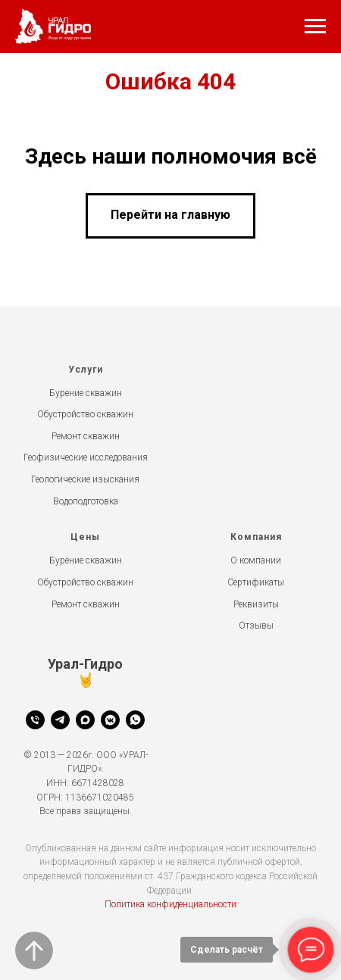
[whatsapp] (135, 720)
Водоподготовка (86, 501)
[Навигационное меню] (315, 27)
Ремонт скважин (86, 436)
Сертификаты (256, 582)
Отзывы (256, 626)
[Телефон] (35, 720)
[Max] (85, 720)
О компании (256, 560)
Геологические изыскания (85, 479)
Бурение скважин (86, 393)
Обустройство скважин (85, 414)
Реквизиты (256, 604)
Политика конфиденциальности (170, 904)
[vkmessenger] (110, 720)
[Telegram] (60, 720)
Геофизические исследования (86, 457)
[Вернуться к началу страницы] (34, 950)
